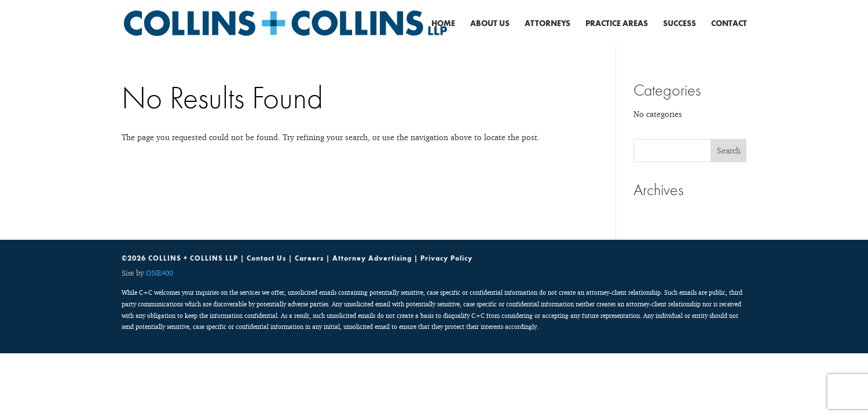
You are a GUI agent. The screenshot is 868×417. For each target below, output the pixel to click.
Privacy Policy (446, 258)
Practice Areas (617, 24)
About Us (490, 24)
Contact (729, 24)
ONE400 (160, 273)
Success (680, 24)
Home (443, 24)
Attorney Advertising (372, 258)
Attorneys (547, 24)
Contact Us (266, 258)
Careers (309, 258)
